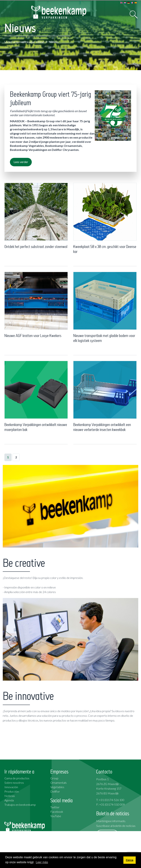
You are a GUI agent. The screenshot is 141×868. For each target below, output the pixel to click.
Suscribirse (107, 834)
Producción (12, 791)
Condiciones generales (110, 849)
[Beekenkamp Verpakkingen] (59, 12)
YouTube (56, 816)
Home (40, 42)
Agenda (9, 800)
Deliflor (55, 791)
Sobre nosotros (14, 783)
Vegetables (57, 787)
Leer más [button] (42, 862)
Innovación (11, 787)
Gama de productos (17, 778)
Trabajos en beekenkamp (20, 805)
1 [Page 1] (8, 457)
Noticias (10, 796)
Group (54, 778)
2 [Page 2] (16, 457)
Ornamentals (58, 783)
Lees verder (21, 162)
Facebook (57, 812)
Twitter (55, 807)
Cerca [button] (130, 860)
